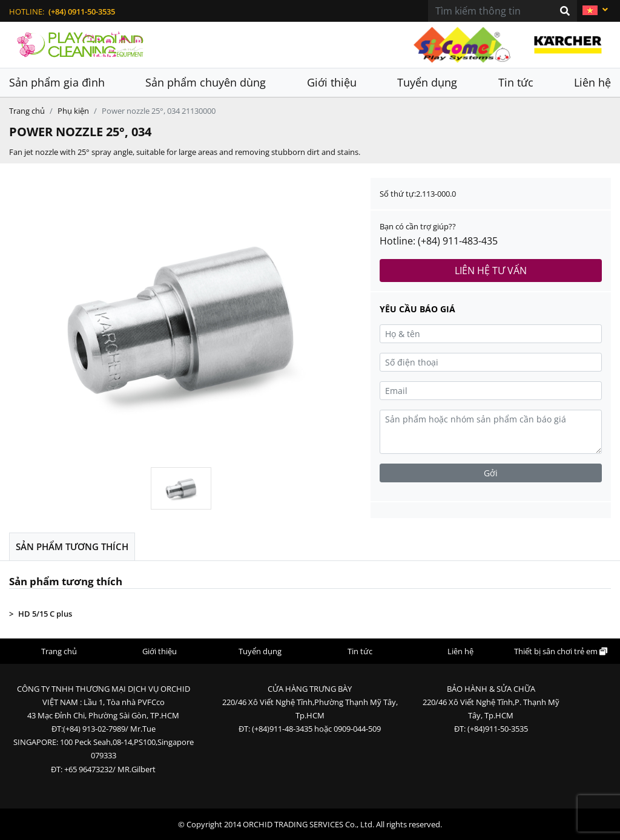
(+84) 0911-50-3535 (82, 11)
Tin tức (516, 82)
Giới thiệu (332, 82)
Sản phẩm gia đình (57, 82)
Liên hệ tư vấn (491, 271)
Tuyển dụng (427, 82)
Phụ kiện (73, 111)
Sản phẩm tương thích (72, 546)
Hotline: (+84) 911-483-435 (439, 241)
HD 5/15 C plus (45, 614)
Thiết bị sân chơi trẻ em (561, 651)
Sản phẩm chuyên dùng (206, 82)
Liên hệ (592, 82)
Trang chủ (27, 111)
